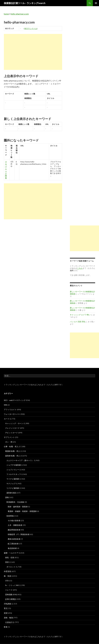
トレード (9, 590)
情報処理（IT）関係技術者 (19, 534)
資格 (7, 497)
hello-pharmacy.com (20, 14)
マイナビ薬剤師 (13, 479)
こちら (39, 385)
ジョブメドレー (13, 470)
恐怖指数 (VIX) (11, 594)
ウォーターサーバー (12, 414)
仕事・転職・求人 (11, 446)
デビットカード (11, 433)
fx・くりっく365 (12, 585)
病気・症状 (10, 557)
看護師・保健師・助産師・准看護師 (22, 511)
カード (7, 419)
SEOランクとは (31, 28)
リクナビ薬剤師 (13, 488)
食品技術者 (12, 548)
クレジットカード (12, 428)
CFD (7, 581)
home (6, 14)
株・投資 (7, 576)
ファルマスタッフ (14, 474)
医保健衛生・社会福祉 (15, 502)
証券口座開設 (11, 599)
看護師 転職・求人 (13, 451)
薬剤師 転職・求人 (13, 456)
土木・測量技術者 (15, 525)
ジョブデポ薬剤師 (14, 465)
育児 (6, 608)
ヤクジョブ (11, 483)
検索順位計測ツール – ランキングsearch (25, 3)
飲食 (6, 627)
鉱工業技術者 (13, 544)
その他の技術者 (14, 520)
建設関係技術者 (14, 530)
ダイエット (11, 567)
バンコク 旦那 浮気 (77, 322)
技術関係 (10, 516)
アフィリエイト (10, 409)
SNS (6, 405)
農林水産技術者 (14, 539)
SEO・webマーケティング (15, 400)
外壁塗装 (7, 571)
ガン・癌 (9, 442)
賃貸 (6, 613)
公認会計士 (10, 622)
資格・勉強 (8, 618)
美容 (7, 562)
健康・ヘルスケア (11, 553)
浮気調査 (7, 604)
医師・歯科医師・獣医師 (18, 507)
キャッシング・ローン (14, 423)
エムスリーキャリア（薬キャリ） (20, 460)
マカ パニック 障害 (6, 170)
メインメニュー (96, 3)
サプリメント (9, 437)
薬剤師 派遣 (11, 493)
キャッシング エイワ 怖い (80, 315)
